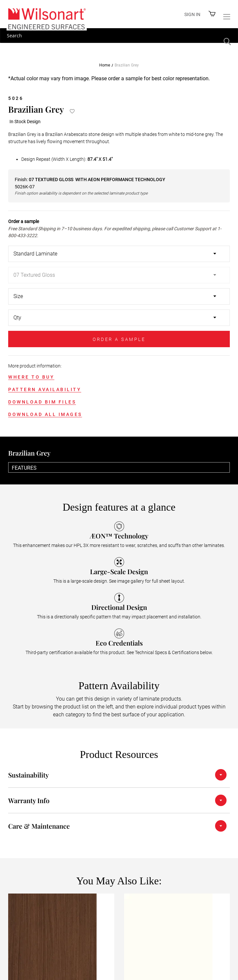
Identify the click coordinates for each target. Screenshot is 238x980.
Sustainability (28, 775)
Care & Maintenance (39, 826)
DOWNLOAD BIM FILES (42, 402)
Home (105, 65)
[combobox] (119, 36)
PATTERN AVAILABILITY (45, 389)
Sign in (192, 14)
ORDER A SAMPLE (119, 339)
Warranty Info (29, 800)
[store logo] (47, 19)
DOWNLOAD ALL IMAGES (45, 414)
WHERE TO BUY (31, 377)
